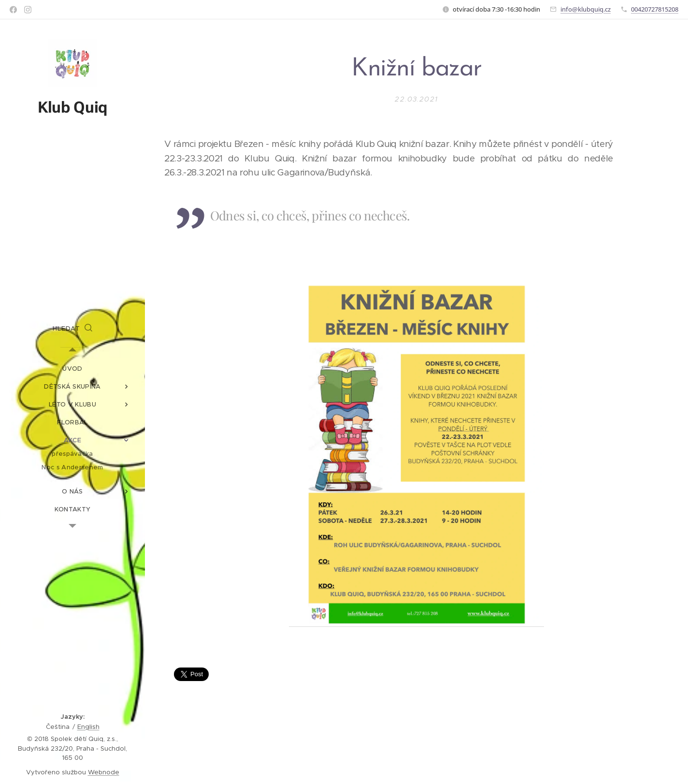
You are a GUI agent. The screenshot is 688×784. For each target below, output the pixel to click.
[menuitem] (72, 369)
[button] (72, 329)
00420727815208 (655, 9)
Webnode (104, 772)
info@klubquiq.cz (586, 9)
